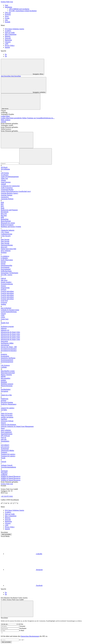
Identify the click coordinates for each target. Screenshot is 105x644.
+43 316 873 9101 (7, 496)
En (6, 54)
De (6, 56)
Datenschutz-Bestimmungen (30, 636)
